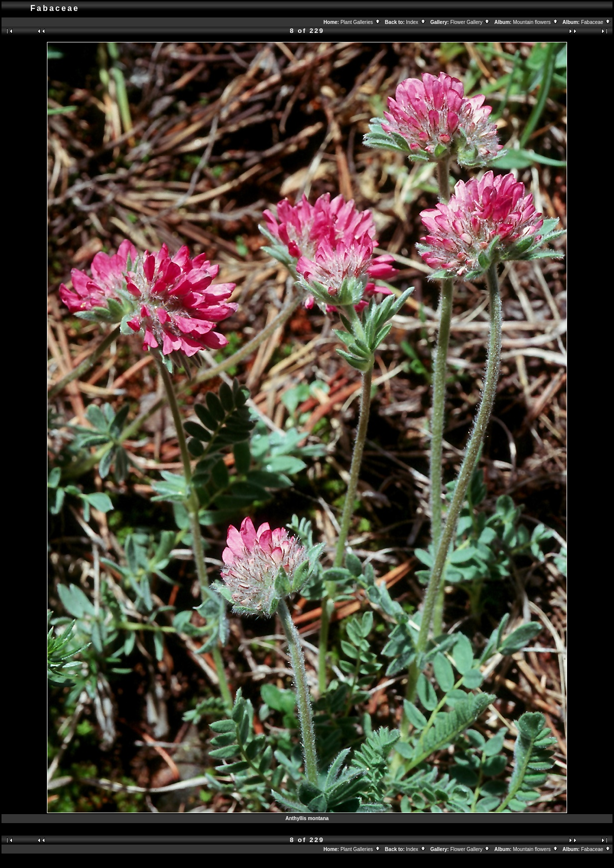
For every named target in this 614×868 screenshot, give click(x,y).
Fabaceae (596, 22)
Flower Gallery (470, 22)
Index (416, 22)
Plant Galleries (361, 22)
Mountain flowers (535, 22)
